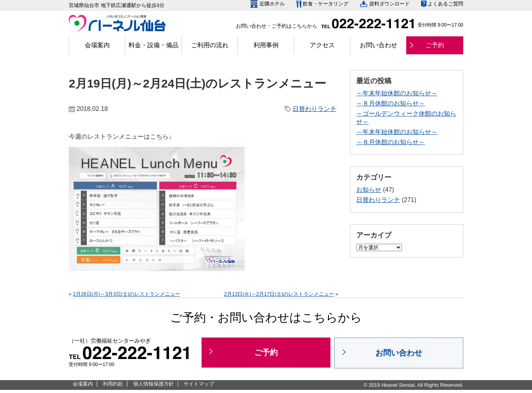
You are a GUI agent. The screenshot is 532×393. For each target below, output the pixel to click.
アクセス (322, 45)
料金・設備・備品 (154, 45)
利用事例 (266, 45)
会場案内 (97, 45)
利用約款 (113, 384)
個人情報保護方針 (154, 384)
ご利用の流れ (210, 45)
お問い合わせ (378, 45)
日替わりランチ (314, 109)
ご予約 (435, 45)
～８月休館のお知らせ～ (391, 103)
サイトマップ (199, 384)
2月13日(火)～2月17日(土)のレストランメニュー (279, 294)
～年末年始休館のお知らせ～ (397, 93)
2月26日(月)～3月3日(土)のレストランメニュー (127, 294)
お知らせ (369, 190)
